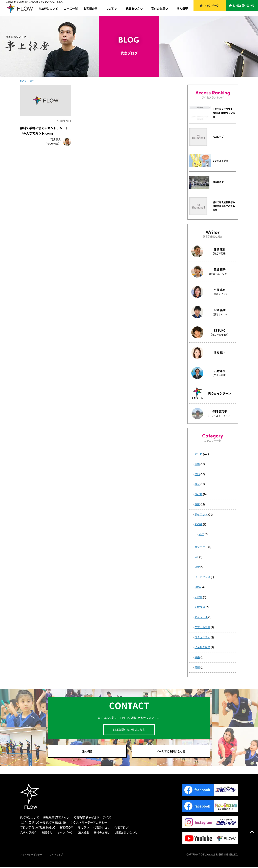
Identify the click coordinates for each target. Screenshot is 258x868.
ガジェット (201, 547)
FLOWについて (48, 8)
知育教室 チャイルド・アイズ (92, 819)
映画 (197, 657)
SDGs (198, 587)
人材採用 (200, 607)
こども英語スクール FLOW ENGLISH (43, 824)
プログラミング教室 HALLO (38, 828)
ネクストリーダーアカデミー (89, 824)
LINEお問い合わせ (244, 6)
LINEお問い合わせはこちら (129, 729)
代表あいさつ (134, 8)
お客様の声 (91, 8)
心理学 (198, 597)
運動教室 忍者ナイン (56, 819)
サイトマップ (59, 856)
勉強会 (198, 524)
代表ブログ (122, 828)
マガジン (112, 8)
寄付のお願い (160, 8)
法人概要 (182, 8)
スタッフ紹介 (29, 833)
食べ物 (198, 494)
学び (197, 474)
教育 (197, 484)
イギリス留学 (202, 647)
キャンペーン (212, 6)
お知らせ (47, 833)
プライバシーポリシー (32, 856)
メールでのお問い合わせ (171, 752)
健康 (197, 504)
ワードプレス (202, 577)
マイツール (201, 617)
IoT (197, 557)
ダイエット (201, 514)
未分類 (198, 454)
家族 (197, 464)
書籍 (197, 667)
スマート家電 (202, 627)
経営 (197, 567)
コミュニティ (202, 637)
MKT (201, 534)
